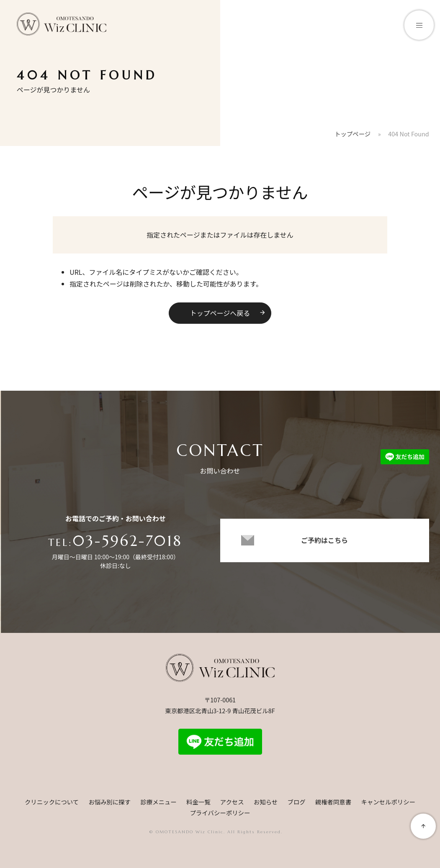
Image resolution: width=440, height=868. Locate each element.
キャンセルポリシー (388, 802)
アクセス (232, 802)
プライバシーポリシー (220, 813)
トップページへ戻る (228, 313)
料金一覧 (198, 802)
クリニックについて (52, 802)
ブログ (296, 802)
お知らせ (266, 802)
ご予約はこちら (324, 543)
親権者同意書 (333, 802)
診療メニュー (158, 802)
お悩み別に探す (109, 802)
